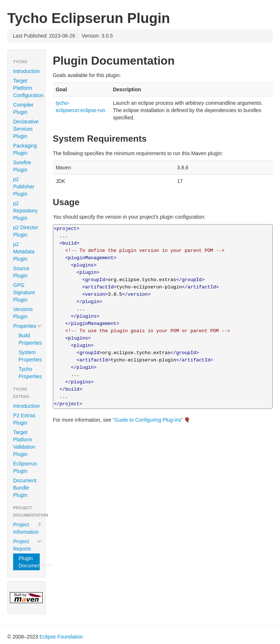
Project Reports (28, 545)
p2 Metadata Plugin (24, 252)
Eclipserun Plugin (25, 467)
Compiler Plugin (23, 108)
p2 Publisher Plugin (24, 187)
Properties (28, 326)
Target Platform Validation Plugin (24, 443)
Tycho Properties (29, 373)
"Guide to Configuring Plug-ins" (148, 420)
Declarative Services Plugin (26, 129)
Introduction (26, 71)
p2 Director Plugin (26, 231)
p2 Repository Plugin (25, 211)
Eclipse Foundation (61, 637)
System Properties (29, 356)
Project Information (28, 528)
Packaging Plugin (25, 149)
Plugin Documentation (29, 562)
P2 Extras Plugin (24, 419)
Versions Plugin (23, 313)
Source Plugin (21, 272)
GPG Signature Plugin (24, 292)
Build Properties (29, 339)
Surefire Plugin (22, 166)
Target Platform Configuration (28, 88)
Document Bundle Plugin (25, 488)
